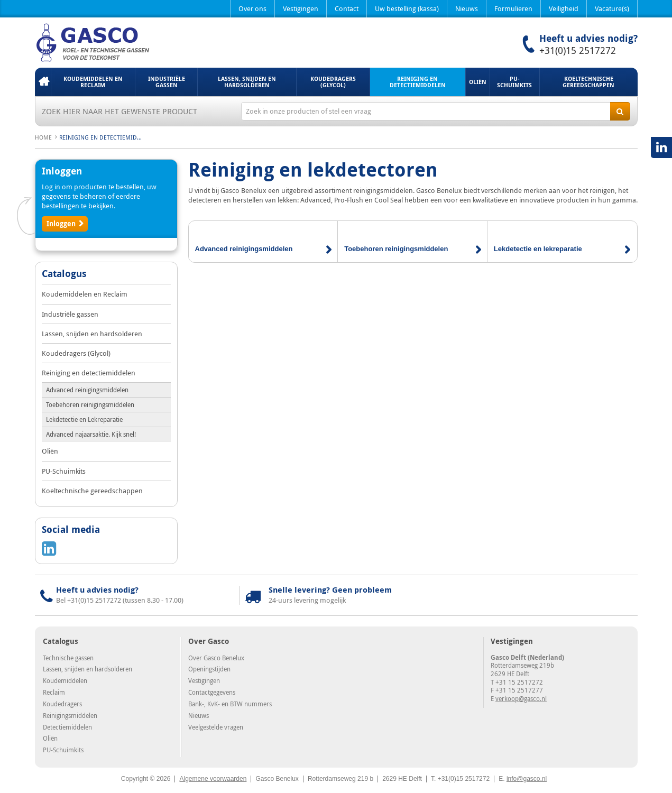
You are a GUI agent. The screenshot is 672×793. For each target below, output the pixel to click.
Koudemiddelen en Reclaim (93, 82)
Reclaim (54, 692)
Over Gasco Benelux (216, 658)
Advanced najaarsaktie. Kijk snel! (91, 434)
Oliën (478, 82)
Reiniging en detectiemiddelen (418, 82)
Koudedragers (62, 704)
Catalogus (64, 274)
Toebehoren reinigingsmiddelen (90, 404)
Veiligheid (564, 8)
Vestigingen (301, 8)
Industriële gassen (167, 82)
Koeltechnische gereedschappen (588, 82)
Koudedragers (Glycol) (333, 82)
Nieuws (467, 8)
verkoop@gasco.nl (521, 698)
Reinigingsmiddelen (70, 715)
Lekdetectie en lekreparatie (538, 249)
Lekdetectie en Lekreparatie (84, 419)
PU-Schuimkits (514, 82)
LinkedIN (661, 147)
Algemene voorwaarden (213, 779)
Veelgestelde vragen (216, 727)
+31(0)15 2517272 (578, 50)
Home (43, 82)
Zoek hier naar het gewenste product (119, 111)
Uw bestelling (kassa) (407, 8)
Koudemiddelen (65, 680)
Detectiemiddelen (67, 727)
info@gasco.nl (527, 779)
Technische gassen (68, 658)
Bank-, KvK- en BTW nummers (230, 704)
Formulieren (513, 8)
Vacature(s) (612, 8)
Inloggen (61, 224)
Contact (347, 8)
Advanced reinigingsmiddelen (87, 390)
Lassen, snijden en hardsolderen (247, 82)
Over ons (252, 8)
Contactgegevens (212, 692)
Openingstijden (209, 669)
